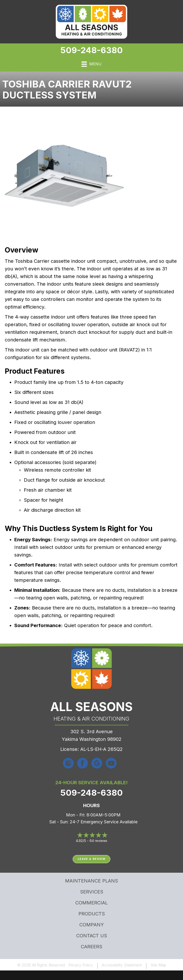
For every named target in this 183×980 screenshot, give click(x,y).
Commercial (91, 903)
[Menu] (91, 64)
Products (92, 914)
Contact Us (92, 936)
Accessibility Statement (122, 965)
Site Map (158, 965)
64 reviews (98, 841)
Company (92, 925)
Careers (91, 947)
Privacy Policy (81, 965)
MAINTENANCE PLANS (91, 881)
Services (92, 892)
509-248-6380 (91, 50)
